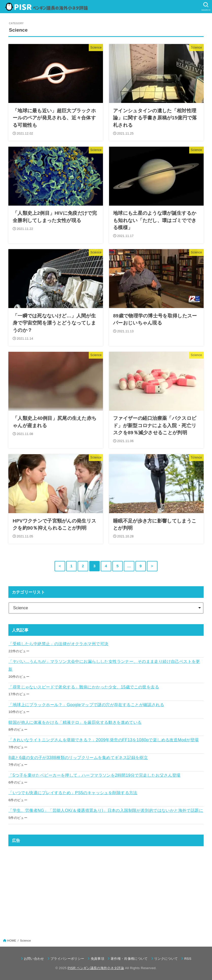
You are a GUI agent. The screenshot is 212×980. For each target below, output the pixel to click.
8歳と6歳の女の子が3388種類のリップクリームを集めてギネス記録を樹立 (78, 757)
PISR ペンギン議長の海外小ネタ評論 (96, 968)
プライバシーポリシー (67, 959)
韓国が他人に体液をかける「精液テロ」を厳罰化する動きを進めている (75, 722)
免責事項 (98, 959)
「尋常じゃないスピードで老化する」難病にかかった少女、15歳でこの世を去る (84, 687)
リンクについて (166, 959)
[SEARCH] (206, 7)
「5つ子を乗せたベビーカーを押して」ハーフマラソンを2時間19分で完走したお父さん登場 (94, 775)
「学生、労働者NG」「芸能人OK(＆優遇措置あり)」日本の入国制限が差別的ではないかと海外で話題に (106, 810)
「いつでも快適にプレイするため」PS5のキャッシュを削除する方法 (73, 793)
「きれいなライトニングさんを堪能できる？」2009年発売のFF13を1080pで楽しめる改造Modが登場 (103, 740)
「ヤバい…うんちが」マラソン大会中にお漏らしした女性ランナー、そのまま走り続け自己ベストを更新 (104, 665)
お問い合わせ (34, 959)
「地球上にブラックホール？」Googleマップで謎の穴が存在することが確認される (86, 705)
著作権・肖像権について (129, 959)
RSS (188, 959)
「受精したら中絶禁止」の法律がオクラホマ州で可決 (58, 644)
